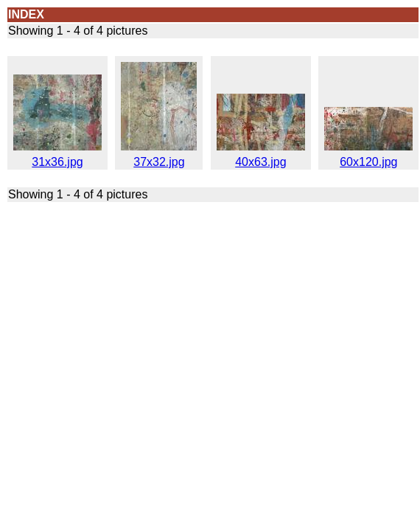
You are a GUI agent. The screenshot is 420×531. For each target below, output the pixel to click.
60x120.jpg (368, 157)
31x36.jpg (57, 157)
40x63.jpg (261, 157)
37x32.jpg (159, 157)
